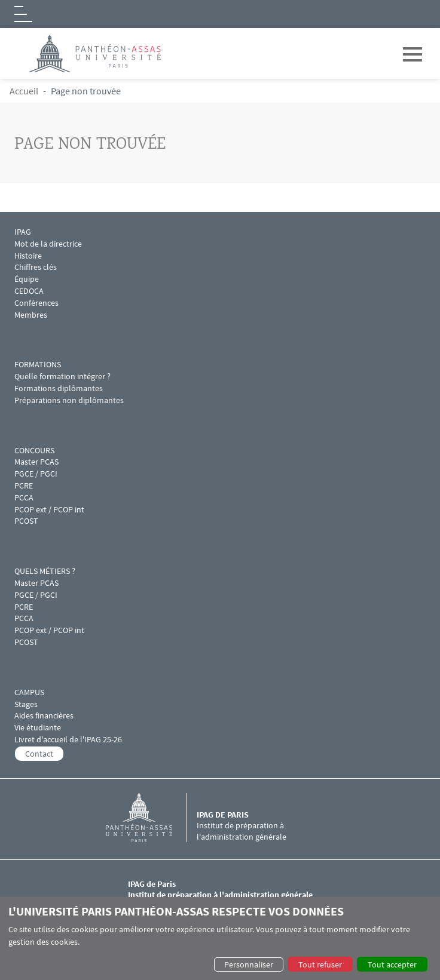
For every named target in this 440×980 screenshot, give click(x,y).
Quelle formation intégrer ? (62, 377)
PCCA (24, 498)
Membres (31, 315)
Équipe (27, 279)
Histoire (28, 256)
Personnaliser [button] (249, 964)
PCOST (26, 521)
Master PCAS (36, 462)
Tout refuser (320, 964)
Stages (26, 704)
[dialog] (220, 938)
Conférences (37, 303)
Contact (39, 754)
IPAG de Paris (223, 815)
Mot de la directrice (48, 244)
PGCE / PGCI (36, 474)
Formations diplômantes (59, 388)
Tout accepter (392, 964)
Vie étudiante (38, 728)
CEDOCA (29, 291)
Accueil (24, 91)
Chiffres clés (36, 267)
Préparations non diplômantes (69, 400)
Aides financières (44, 716)
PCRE (24, 486)
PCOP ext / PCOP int (49, 510)
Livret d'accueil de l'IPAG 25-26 (68, 740)
